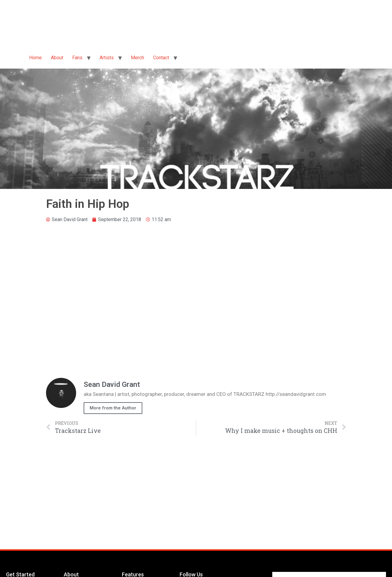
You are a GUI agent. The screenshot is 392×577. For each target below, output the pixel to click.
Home (35, 58)
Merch (137, 58)
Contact (161, 58)
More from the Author (113, 408)
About (57, 58)
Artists (107, 58)
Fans (77, 58)
